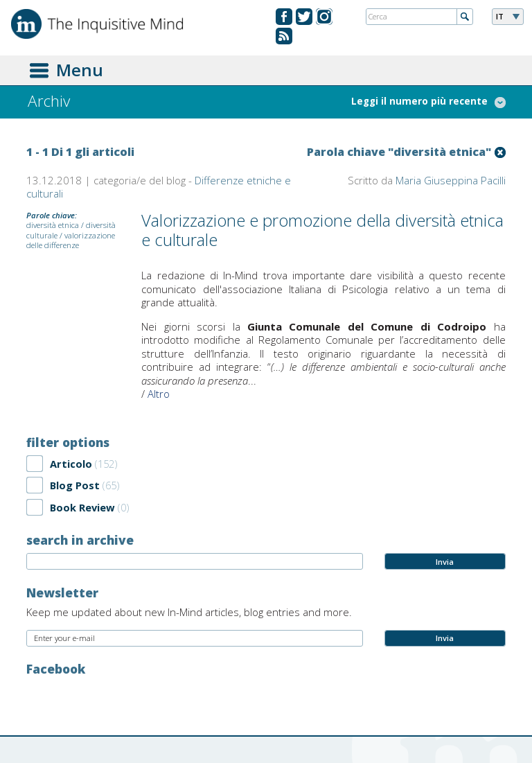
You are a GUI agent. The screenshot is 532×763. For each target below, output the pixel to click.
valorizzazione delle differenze (71, 240)
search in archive (80, 540)
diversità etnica (53, 225)
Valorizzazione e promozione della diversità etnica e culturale (322, 230)
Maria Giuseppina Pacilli (451, 180)
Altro (159, 394)
